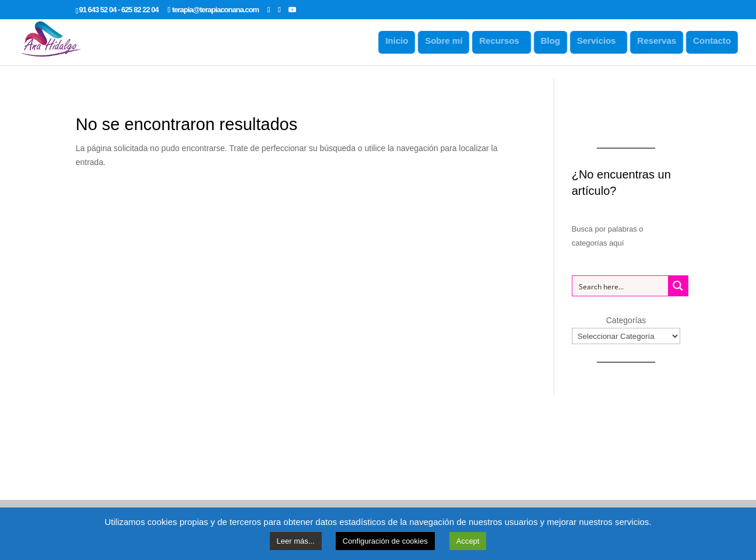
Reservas (661, 41)
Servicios (600, 41)
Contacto (715, 41)
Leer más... (296, 541)
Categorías (626, 320)
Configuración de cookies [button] (385, 541)
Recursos (503, 41)
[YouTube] (292, 9)
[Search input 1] (621, 286)
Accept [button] (468, 541)
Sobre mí (448, 41)
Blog (554, 41)
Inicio (401, 41)
